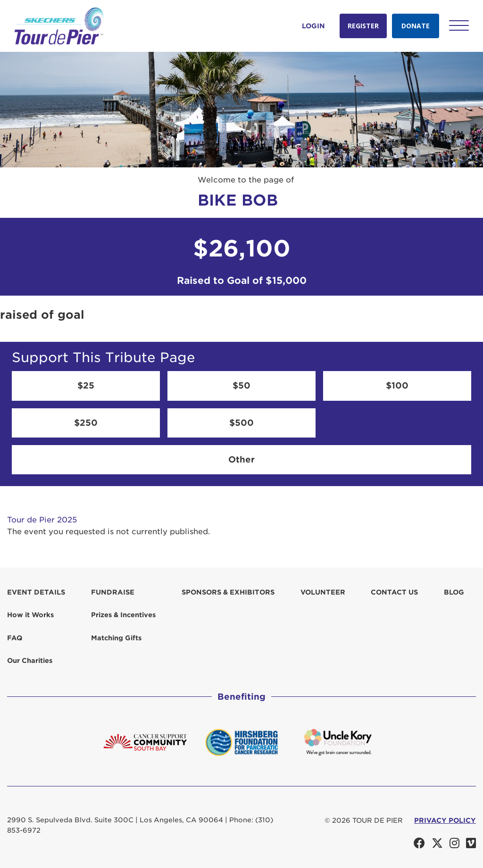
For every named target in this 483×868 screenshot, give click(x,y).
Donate (416, 26)
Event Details (36, 592)
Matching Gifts (116, 638)
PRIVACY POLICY (445, 820)
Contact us (394, 592)
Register (363, 26)
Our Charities (30, 661)
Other (241, 459)
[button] (459, 25)
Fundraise (113, 592)
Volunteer (323, 592)
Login (313, 26)
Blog (454, 592)
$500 (241, 423)
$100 (397, 385)
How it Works (30, 615)
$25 (86, 385)
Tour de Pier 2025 (42, 520)
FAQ (15, 638)
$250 (86, 423)
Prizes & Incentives (123, 615)
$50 (241, 385)
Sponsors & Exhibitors (228, 592)
